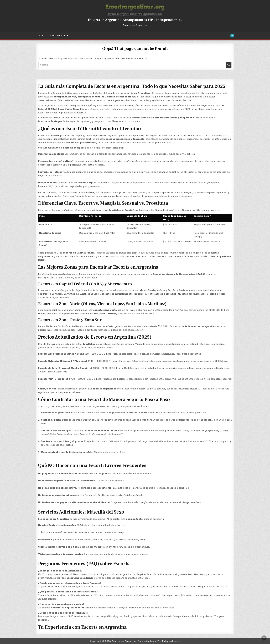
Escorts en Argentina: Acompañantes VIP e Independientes (135, 20)
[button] (135, 546)
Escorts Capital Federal (52, 36)
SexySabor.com (116, 413)
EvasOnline (131, 210)
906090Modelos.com (142, 413)
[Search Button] (232, 36)
